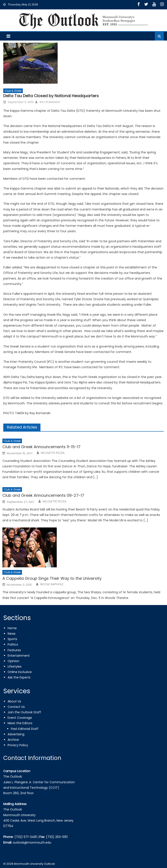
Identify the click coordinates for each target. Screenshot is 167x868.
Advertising (16, 734)
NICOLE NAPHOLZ (52, 584)
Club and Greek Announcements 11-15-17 (41, 447)
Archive (13, 740)
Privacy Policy (18, 745)
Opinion (13, 661)
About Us (14, 701)
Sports (12, 639)
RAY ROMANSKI (50, 102)
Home (12, 628)
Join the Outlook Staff (24, 712)
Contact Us (16, 707)
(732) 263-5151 (57, 837)
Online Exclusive (20, 672)
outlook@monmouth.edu (32, 843)
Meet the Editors (20, 723)
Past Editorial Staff (25, 729)
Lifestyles (15, 666)
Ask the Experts (19, 677)
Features (14, 650)
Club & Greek (13, 91)
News (12, 634)
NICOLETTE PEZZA (53, 453)
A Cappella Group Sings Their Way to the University (52, 578)
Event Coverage (20, 718)
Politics (13, 644)
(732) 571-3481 (26, 837)
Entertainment (19, 656)
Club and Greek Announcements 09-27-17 (43, 495)
